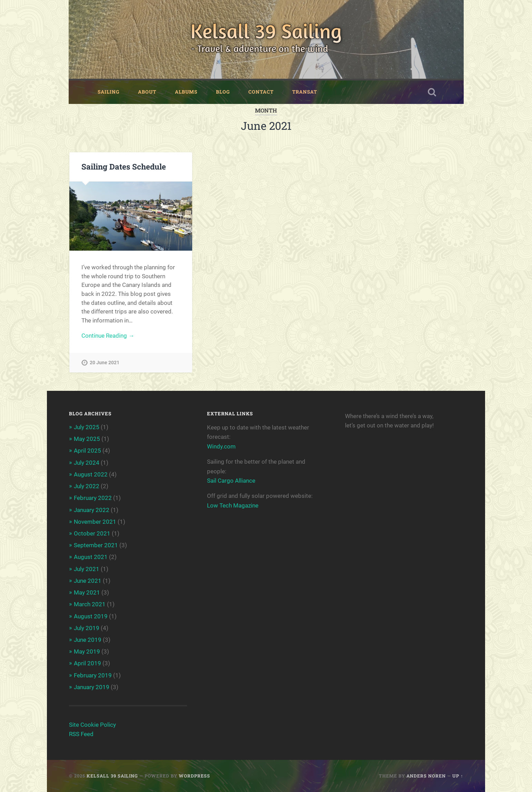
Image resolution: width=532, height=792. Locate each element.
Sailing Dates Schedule (124, 166)
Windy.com (221, 446)
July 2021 (87, 569)
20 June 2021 (105, 363)
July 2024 (87, 463)
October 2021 (92, 533)
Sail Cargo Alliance (231, 481)
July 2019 (87, 628)
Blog (223, 92)
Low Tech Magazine (233, 505)
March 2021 (90, 604)
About (147, 92)
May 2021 (87, 592)
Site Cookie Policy (92, 725)
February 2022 (93, 498)
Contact (261, 92)
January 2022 (92, 510)
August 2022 (91, 474)
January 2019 (92, 687)
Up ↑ (458, 776)
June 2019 (88, 640)
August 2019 (91, 616)
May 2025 (87, 439)
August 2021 (91, 557)
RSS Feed (81, 734)
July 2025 (87, 427)
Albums (186, 92)
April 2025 (87, 451)
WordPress (194, 776)
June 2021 (88, 581)
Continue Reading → (108, 336)
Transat (305, 92)
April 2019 (87, 663)
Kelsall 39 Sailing (112, 776)
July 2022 (87, 486)
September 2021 (96, 545)
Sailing (109, 92)
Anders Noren (426, 776)
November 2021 (95, 522)
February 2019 (93, 675)
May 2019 (87, 651)
